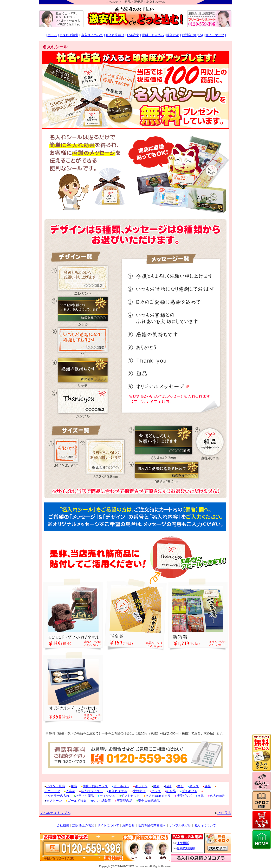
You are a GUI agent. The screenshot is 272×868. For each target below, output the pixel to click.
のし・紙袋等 (101, 801)
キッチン (141, 786)
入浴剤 (70, 791)
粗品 (74, 786)
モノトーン (54, 801)
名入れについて (92, 35)
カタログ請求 (69, 35)
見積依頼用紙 (186, 848)
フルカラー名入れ (57, 796)
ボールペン (121, 786)
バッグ (156, 791)
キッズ (194, 786)
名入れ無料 (218, 796)
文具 (201, 796)
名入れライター (92, 791)
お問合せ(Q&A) (192, 35)
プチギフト (190, 791)
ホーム (52, 35)
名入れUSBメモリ (158, 796)
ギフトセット (130, 796)
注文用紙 (183, 843)
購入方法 (173, 35)
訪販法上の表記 (83, 825)
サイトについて (108, 825)
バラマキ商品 (85, 796)
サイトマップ (215, 35)
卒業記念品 (125, 801)
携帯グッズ (184, 796)
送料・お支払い (153, 35)
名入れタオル (118, 791)
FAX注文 (133, 35)
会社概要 (63, 825)
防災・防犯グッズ (95, 786)
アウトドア (52, 791)
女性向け (139, 791)
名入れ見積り (115, 35)
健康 (156, 786)
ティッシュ (107, 796)
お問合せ (128, 825)
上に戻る (224, 813)
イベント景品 (56, 786)
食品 (208, 786)
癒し (180, 786)
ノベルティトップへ (55, 813)
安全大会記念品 (149, 801)
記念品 (171, 791)
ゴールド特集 (77, 801)
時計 (168, 786)
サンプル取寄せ (180, 825)
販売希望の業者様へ (152, 825)
